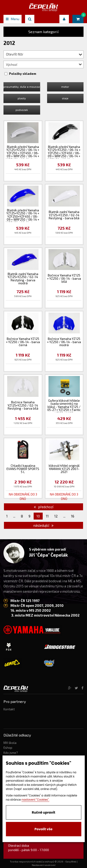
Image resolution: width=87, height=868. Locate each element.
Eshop (8, 748)
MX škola (10, 743)
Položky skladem (23, 74)
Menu (13, 19)
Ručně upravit (43, 812)
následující (43, 525)
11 (47, 516)
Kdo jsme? (11, 753)
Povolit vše (43, 829)
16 (73, 516)
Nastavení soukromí (44, 865)
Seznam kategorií (43, 32)
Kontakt (9, 709)
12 (56, 516)
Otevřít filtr (44, 54)
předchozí (44, 507)
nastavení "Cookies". (35, 800)
